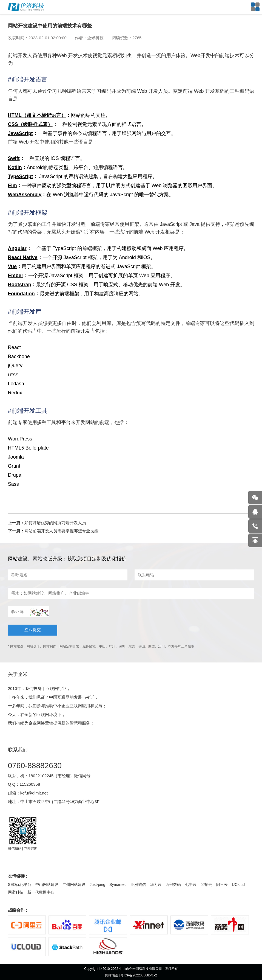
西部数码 (173, 884)
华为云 (156, 884)
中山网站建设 (47, 884)
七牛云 (191, 884)
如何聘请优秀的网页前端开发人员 (55, 523)
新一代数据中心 (41, 892)
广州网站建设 (74, 884)
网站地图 (112, 975)
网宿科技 (16, 892)
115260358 (30, 784)
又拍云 (206, 884)
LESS (13, 375)
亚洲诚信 (138, 884)
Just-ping (97, 884)
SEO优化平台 (20, 884)
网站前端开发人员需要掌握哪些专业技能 (61, 531)
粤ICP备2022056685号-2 (139, 975)
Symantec (118, 884)
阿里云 (222, 884)
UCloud (238, 884)
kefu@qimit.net (34, 793)
